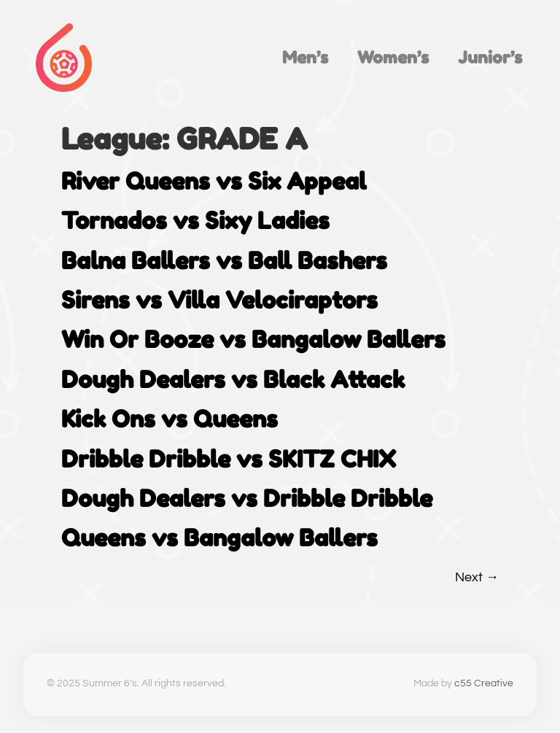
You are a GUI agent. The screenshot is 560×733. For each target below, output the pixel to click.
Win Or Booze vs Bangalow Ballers (253, 340)
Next (477, 577)
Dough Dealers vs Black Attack (233, 380)
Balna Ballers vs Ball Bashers (224, 261)
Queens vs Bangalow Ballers (219, 538)
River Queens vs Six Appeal (214, 181)
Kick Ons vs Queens (170, 419)
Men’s (305, 57)
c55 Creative (484, 683)
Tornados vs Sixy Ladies (195, 221)
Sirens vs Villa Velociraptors (219, 300)
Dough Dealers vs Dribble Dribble (247, 499)
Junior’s (490, 57)
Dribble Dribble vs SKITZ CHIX (229, 459)
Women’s (393, 57)
